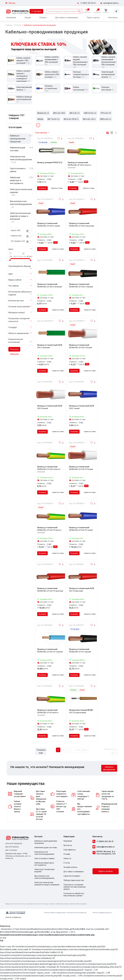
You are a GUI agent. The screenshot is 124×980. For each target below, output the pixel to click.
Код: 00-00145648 (45, 260)
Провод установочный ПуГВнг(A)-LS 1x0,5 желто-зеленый (81, 166)
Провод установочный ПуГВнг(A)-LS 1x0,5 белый (82, 348)
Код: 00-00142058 (77, 686)
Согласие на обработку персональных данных (74, 895)
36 (79, 750)
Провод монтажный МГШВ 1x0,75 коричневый (82, 713)
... (73, 750)
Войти (116, 11)
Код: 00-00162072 (77, 625)
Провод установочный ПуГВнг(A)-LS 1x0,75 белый (82, 469)
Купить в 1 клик (57, 188)
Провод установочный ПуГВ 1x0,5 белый (50, 408)
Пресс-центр (93, 17)
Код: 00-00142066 (45, 382)
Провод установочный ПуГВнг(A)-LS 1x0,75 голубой (50, 652)
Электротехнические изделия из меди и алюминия (20, 216)
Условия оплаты (70, 867)
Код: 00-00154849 (45, 625)
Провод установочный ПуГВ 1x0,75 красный (82, 591)
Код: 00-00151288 (76, 564)
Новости (67, 858)
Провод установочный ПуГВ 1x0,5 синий (82, 408)
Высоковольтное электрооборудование (20, 203)
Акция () (15, 230)
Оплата (43, 17)
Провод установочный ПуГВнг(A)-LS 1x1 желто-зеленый (50, 714)
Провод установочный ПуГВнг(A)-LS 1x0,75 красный (50, 591)
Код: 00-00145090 (45, 686)
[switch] (29, 231)
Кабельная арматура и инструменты (17, 180)
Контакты (113, 17)
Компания (11, 17)
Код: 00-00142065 (77, 382)
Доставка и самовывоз (67, 17)
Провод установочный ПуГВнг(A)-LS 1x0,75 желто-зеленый (50, 531)
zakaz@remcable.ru (111, 3)
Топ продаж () (18, 241)
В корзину (42, 188)
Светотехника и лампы (18, 170)
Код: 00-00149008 (45, 443)
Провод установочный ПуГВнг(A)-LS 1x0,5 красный (82, 226)
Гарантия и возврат (72, 876)
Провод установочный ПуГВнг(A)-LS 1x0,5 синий (50, 226)
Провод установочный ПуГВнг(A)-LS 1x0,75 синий (82, 530)
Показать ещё (41, 751)
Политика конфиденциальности (102, 913)
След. (85, 750)
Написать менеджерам (109, 768)
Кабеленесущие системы (18, 149)
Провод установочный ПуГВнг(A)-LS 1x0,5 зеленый (50, 287)
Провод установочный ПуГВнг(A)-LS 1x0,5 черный (82, 287)
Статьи (67, 863)
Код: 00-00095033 (45, 138)
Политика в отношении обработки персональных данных (75, 887)
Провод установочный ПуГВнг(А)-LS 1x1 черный (82, 652)
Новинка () (16, 236)
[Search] (64, 11)
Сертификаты (70, 850)
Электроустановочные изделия (20, 191)
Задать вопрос (106, 871)
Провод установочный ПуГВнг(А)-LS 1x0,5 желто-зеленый (50, 471)
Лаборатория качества (74, 880)
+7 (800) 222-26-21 (88, 3)
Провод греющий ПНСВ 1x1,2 (50, 164)
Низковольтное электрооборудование (20, 158)
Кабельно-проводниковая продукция (18, 139)
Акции (28, 17)
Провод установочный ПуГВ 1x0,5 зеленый (50, 348)
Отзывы (67, 854)
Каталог (36, 11)
